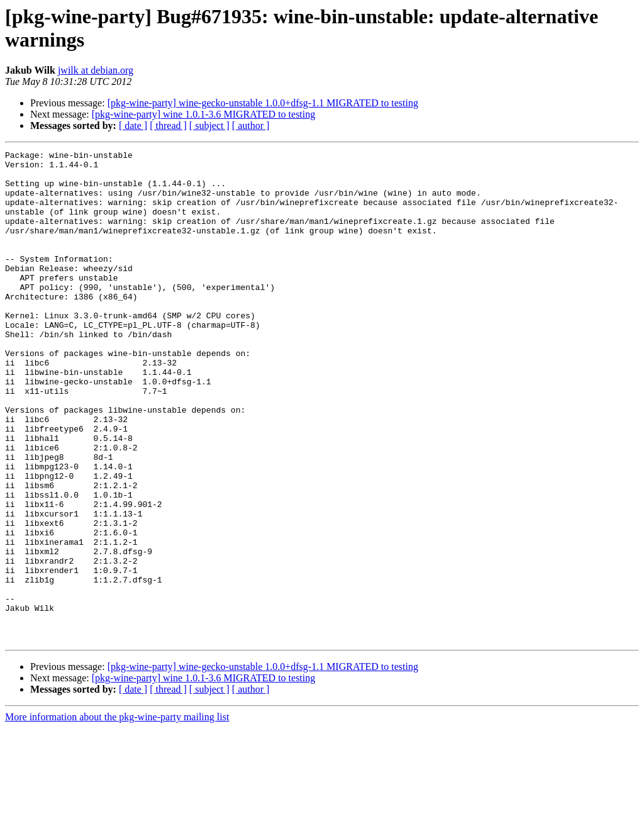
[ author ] (251, 126)
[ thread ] (168, 126)
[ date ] (133, 126)
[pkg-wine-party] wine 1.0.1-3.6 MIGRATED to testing (204, 114)
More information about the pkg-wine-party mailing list (117, 815)
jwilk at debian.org (96, 70)
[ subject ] (209, 126)
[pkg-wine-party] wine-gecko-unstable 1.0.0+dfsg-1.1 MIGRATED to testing (263, 103)
